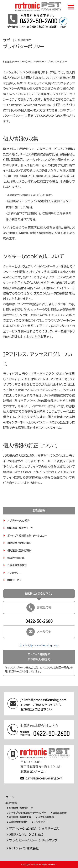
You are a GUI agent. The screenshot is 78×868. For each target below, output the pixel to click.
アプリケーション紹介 (19, 521)
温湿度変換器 (58, 813)
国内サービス (14, 580)
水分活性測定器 (16, 558)
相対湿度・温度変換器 (19, 543)
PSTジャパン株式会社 (22, 848)
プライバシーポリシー (21, 840)
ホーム (10, 797)
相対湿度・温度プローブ (20, 528)
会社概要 (36, 835)
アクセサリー (14, 573)
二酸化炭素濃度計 (17, 565)
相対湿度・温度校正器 (19, 550)
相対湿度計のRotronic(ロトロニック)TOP (24, 62)
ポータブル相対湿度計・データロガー (27, 536)
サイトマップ (48, 840)
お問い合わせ (16, 835)
